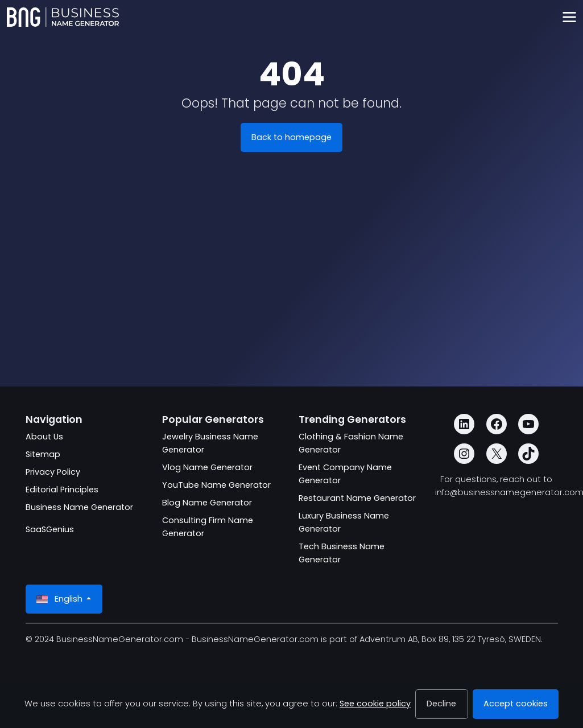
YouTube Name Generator (216, 485)
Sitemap (43, 454)
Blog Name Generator (207, 503)
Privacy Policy (53, 472)
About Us (44, 437)
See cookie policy (375, 704)
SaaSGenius (50, 529)
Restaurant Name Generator (357, 498)
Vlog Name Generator (207, 467)
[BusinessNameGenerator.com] (63, 17)
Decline (441, 704)
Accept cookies (516, 704)
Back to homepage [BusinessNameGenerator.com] (291, 137)
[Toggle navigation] (569, 17)
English (61, 599)
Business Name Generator (79, 507)
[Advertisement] (292, 292)
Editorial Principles (62, 490)
